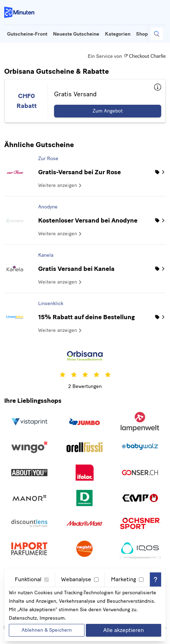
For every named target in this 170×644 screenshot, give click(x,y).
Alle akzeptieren (124, 630)
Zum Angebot (108, 111)
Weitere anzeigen (60, 185)
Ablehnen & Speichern (47, 630)
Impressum (52, 618)
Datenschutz (23, 618)
